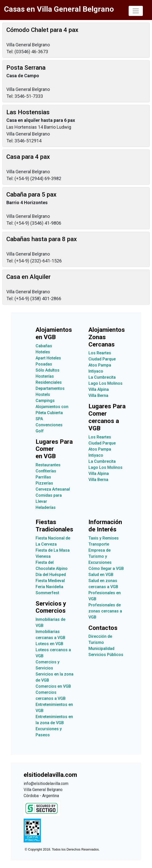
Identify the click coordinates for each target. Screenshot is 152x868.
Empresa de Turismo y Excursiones (100, 556)
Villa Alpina (99, 389)
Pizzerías (44, 483)
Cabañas (44, 346)
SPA (39, 419)
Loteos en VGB (49, 644)
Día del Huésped (51, 575)
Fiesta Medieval (50, 581)
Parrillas (43, 477)
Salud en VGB (101, 575)
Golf (40, 431)
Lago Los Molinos (105, 383)
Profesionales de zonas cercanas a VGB (105, 611)
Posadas (44, 364)
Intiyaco (96, 371)
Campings (45, 401)
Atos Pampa (100, 365)
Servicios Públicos (106, 655)
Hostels (43, 394)
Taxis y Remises (104, 538)
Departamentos (50, 388)
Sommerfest (47, 593)
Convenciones (49, 425)
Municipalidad (101, 649)
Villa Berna (98, 396)
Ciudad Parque (102, 359)
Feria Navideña (49, 587)
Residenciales (49, 382)
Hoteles (43, 352)
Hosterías (45, 376)
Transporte (99, 544)
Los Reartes (100, 353)
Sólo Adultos (48, 370)
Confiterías (46, 471)
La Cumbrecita (102, 377)
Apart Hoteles (48, 358)
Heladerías (46, 507)
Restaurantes (48, 465)
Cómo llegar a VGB (106, 568)
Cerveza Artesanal (53, 489)
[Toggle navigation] (136, 11)
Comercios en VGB (53, 686)
